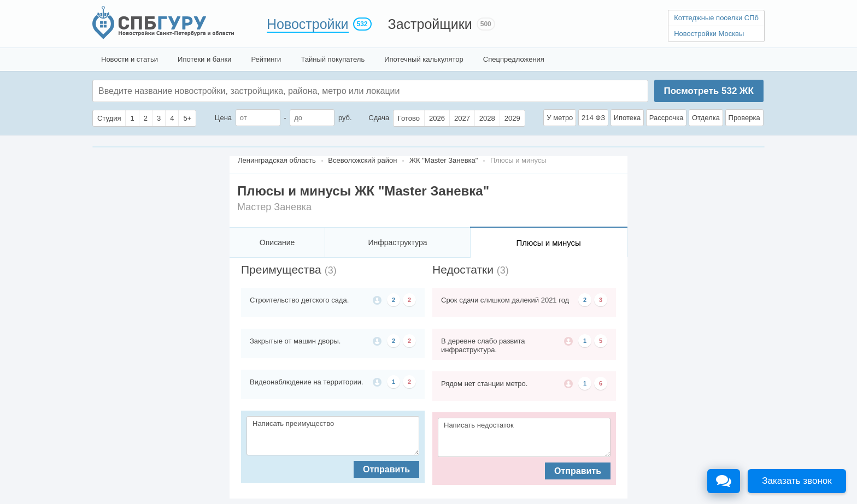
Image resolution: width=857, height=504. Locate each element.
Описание (277, 242)
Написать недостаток (524, 437)
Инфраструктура (397, 242)
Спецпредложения (514, 59)
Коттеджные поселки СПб (716, 18)
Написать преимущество (333, 436)
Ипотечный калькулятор (424, 59)
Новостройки (308, 24)
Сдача (379, 118)
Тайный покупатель (333, 59)
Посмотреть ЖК (708, 91)
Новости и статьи (130, 59)
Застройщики (430, 24)
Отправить (386, 469)
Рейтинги (266, 59)
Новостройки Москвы (709, 34)
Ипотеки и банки (204, 59)
